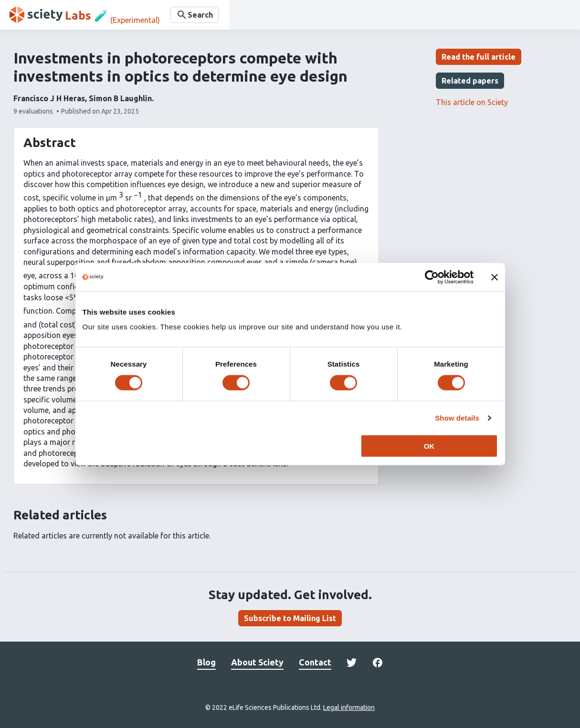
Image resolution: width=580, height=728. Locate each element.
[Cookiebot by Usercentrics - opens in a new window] (432, 277)
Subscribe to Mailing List (290, 618)
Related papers (470, 81)
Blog (206, 662)
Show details (457, 417)
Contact (315, 662)
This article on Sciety (472, 102)
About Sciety (257, 662)
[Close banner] (495, 277)
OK (429, 446)
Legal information (349, 707)
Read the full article (479, 57)
